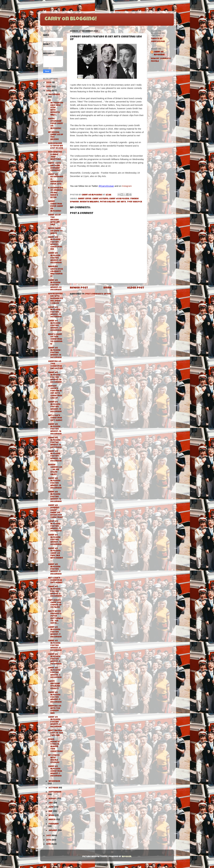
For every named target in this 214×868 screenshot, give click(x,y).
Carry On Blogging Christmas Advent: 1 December (55, 771)
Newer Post (79, 288)
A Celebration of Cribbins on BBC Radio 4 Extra (56, 193)
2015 (49, 844)
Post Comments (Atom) (98, 294)
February (54, 824)
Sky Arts (121, 202)
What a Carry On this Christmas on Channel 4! (55, 339)
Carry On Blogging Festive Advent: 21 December (55, 312)
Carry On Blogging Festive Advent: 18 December (55, 378)
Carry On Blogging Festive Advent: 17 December (55, 407)
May (51, 811)
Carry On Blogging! (71, 19)
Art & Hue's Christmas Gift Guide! (55, 418)
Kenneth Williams (89, 202)
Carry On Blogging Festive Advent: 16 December (55, 429)
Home (108, 288)
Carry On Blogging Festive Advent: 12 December (55, 497)
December (54, 95)
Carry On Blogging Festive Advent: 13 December (55, 483)
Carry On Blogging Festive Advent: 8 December (55, 592)
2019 (49, 87)
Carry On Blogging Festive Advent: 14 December (55, 456)
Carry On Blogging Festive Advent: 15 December (55, 443)
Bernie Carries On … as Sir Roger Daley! (55, 470)
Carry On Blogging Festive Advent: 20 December (55, 326)
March (52, 820)
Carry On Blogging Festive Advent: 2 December (55, 722)
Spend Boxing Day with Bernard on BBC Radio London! (56, 299)
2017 (49, 836)
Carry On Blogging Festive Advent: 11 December (55, 526)
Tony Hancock (135, 202)
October (54, 788)
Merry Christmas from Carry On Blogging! (56, 206)
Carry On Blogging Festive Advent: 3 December (55, 697)
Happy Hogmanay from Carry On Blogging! (56, 124)
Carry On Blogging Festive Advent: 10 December (55, 540)
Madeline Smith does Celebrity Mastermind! (56, 272)
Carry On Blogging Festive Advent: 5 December (55, 659)
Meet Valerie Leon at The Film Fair (56, 733)
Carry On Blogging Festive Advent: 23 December (55, 258)
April (51, 816)
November (54, 781)
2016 (49, 840)
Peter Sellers (108, 202)
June (51, 807)
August (53, 799)
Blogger (127, 857)
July (51, 803)
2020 (49, 83)
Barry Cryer (85, 199)
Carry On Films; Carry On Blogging (111, 199)
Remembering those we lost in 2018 (56, 146)
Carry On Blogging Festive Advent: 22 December (55, 285)
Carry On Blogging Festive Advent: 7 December (55, 632)
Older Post (136, 288)
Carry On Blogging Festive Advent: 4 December (55, 673)
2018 (49, 91)
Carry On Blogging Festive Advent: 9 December (55, 569)
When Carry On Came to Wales (55, 231)
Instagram (127, 186)
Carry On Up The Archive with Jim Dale (54, 220)
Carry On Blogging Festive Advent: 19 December (55, 353)
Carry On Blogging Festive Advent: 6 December (55, 646)
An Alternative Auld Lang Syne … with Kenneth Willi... (56, 108)
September (55, 792)
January (53, 831)
